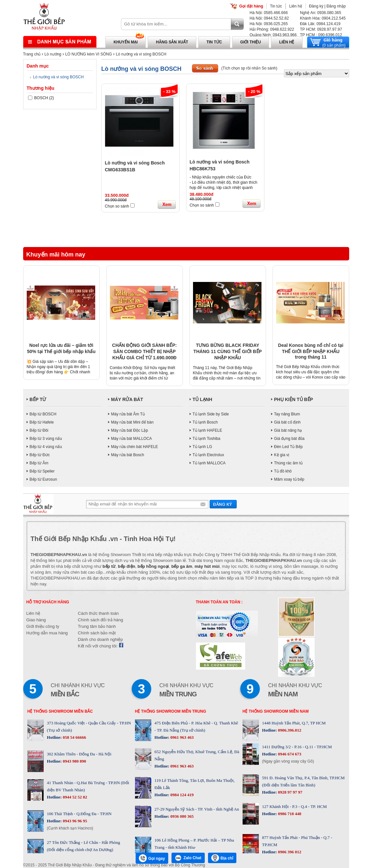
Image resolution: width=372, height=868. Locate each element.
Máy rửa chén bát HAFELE (135, 447)
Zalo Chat (188, 858)
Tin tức (276, 6)
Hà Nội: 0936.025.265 (269, 24)
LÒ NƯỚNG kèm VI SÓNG (89, 54)
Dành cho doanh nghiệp (100, 639)
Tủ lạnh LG (202, 447)
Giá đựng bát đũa (289, 439)
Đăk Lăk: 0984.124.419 (320, 24)
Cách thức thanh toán (98, 613)
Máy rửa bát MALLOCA (132, 439)
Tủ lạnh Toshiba (207, 439)
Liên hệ (296, 6)
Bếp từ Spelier (42, 471)
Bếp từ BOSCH (43, 414)
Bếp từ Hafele (42, 422)
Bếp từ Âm (39, 463)
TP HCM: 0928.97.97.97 (321, 29)
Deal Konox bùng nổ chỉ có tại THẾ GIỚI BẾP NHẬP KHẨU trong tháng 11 (311, 351)
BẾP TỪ (38, 399)
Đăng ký (316, 6)
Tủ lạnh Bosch (205, 422)
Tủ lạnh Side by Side (211, 414)
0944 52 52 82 (74, 797)
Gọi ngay (152, 858)
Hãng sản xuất (172, 42)
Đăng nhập (336, 6)
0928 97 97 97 (290, 792)
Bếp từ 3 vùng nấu (46, 439)
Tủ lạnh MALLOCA (209, 463)
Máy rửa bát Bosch (128, 455)
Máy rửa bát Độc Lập (130, 430)
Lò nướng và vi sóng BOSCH (141, 54)
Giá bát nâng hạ (288, 430)
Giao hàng (36, 620)
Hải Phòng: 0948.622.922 (272, 29)
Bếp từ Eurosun (43, 479)
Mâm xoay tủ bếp (289, 479)
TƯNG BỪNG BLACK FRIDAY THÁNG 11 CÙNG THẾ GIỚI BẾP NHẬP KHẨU (228, 351)
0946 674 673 (289, 754)
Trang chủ (32, 54)
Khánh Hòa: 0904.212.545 (323, 18)
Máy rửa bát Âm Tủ (128, 414)
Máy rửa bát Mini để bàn (132, 422)
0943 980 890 (74, 761)
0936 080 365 (181, 816)
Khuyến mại (126, 42)
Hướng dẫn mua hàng (47, 633)
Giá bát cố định (287, 422)
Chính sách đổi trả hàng (101, 620)
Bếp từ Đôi (39, 430)
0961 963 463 (181, 737)
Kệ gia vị (282, 455)
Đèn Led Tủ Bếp (289, 447)
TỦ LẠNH (202, 399)
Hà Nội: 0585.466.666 (269, 13)
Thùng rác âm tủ (289, 463)
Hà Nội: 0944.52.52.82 (269, 18)
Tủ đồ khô (283, 471)
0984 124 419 (181, 795)
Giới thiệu (251, 42)
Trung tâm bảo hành (97, 626)
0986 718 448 (289, 814)
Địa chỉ (222, 858)
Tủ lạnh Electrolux (208, 455)
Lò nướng (53, 54)
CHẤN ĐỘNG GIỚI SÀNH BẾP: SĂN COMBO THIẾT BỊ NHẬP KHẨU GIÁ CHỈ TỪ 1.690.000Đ (144, 351)
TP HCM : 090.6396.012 (321, 35)
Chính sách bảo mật (97, 633)
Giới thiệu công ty (43, 626)
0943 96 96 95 (74, 821)
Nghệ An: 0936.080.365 (320, 13)
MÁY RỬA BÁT (127, 399)
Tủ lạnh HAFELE (208, 430)
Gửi (223, 504)
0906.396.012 (289, 730)
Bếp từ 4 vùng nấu (46, 447)
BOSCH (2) (41, 98)
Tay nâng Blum (287, 414)
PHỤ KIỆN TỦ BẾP (294, 399)
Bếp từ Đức (40, 455)
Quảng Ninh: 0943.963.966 (273, 35)
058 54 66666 (74, 737)
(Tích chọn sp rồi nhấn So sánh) (249, 68)
